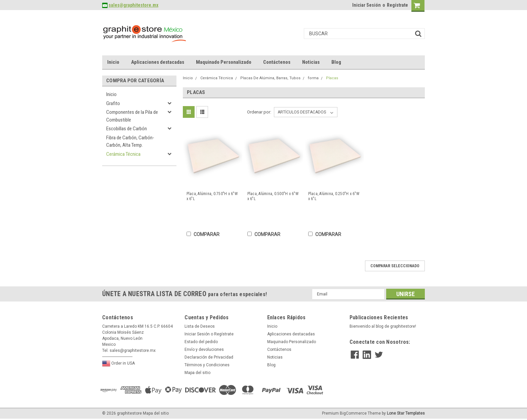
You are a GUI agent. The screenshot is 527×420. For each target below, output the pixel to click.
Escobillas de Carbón (127, 129)
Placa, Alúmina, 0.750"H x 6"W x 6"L (212, 196)
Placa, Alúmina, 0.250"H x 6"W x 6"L (334, 196)
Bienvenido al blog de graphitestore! (383, 326)
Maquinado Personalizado (224, 62)
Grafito (113, 103)
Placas (332, 78)
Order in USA (118, 364)
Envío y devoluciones (204, 349)
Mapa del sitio (197, 373)
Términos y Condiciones (207, 365)
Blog (336, 62)
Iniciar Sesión (367, 5)
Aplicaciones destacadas (158, 62)
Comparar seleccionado (395, 266)
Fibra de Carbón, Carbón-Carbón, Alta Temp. (130, 142)
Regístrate (397, 5)
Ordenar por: (259, 112)
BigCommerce (353, 413)
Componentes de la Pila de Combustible (132, 116)
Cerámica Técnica (123, 154)
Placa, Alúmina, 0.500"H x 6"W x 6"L (273, 196)
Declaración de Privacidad (209, 357)
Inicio (113, 62)
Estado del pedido (201, 342)
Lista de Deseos (200, 326)
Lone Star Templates (406, 413)
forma (313, 78)
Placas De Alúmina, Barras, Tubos (270, 78)
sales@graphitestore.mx (133, 5)
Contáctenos (277, 62)
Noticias (311, 62)
